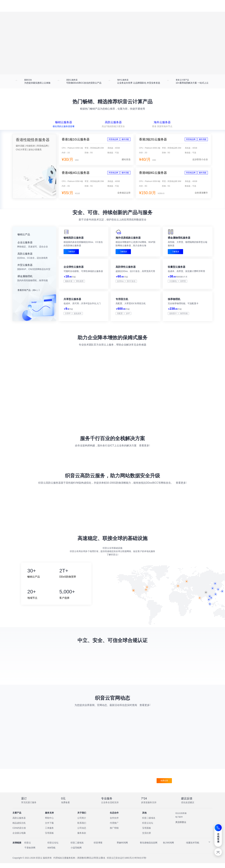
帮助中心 (49, 823)
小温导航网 (76, 852)
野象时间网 (122, 847)
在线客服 (218, 838)
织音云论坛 (148, 828)
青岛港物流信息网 (149, 847)
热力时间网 (168, 847)
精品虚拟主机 (19, 828)
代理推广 (114, 828)
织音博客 (98, 847)
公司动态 (82, 833)
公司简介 (82, 823)
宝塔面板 (49, 838)
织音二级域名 (149, 823)
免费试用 (164, 785)
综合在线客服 (181, 818)
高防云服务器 (19, 823)
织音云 (28, 847)
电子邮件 (179, 822)
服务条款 (82, 838)
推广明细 (114, 833)
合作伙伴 (114, 823)
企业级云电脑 (19, 838)
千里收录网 (30, 852)
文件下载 (49, 828)
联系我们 (82, 828)
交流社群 (147, 838)
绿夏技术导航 (193, 847)
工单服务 (49, 833)
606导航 (51, 852)
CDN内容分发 (19, 833)
